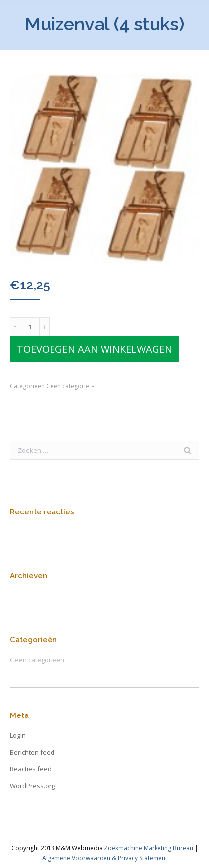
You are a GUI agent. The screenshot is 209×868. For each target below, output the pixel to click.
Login (18, 735)
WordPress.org (32, 786)
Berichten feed (32, 752)
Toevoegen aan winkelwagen (95, 349)
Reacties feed (31, 769)
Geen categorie (68, 386)
